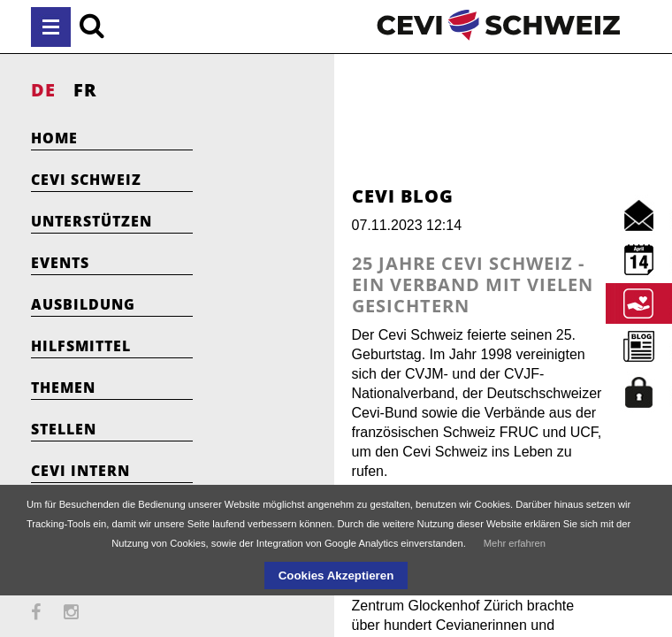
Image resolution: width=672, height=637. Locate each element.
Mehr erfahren (515, 543)
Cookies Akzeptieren (336, 576)
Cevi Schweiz (86, 180)
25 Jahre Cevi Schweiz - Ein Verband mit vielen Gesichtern (405, 274)
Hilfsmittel (81, 346)
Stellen (64, 429)
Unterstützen (92, 221)
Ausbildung (83, 304)
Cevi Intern (80, 471)
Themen (63, 388)
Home (54, 138)
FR (85, 90)
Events (60, 263)
